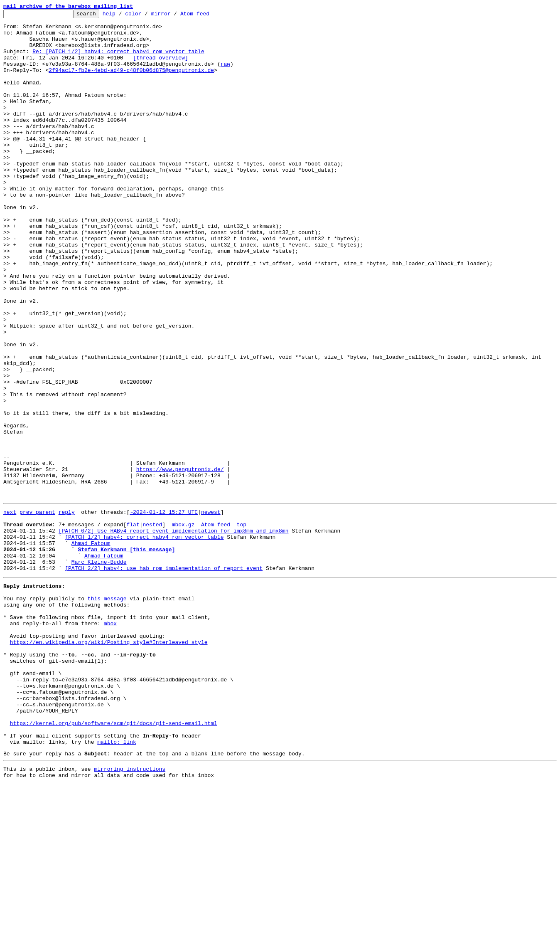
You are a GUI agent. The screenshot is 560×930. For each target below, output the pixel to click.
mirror (174, 16)
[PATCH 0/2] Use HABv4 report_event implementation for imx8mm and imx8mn (174, 633)
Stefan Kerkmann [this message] (126, 655)
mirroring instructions (130, 913)
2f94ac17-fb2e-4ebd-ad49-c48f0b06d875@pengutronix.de (131, 82)
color (146, 16)
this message (107, 712)
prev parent (37, 610)
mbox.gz (183, 625)
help (122, 16)
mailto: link (117, 884)
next (10, 610)
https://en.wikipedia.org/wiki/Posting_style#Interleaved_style (109, 764)
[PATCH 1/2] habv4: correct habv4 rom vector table (144, 640)
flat (133, 625)
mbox (110, 742)
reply (67, 610)
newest (211, 610)
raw (225, 75)
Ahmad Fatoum (91, 648)
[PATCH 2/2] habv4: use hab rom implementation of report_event (164, 678)
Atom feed (208, 16)
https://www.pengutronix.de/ (180, 561)
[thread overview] (161, 67)
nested (152, 625)
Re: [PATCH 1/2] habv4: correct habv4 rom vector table (118, 60)
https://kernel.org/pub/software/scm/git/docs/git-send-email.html (114, 861)
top (242, 625)
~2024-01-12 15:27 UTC (164, 610)
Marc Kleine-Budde (99, 670)
